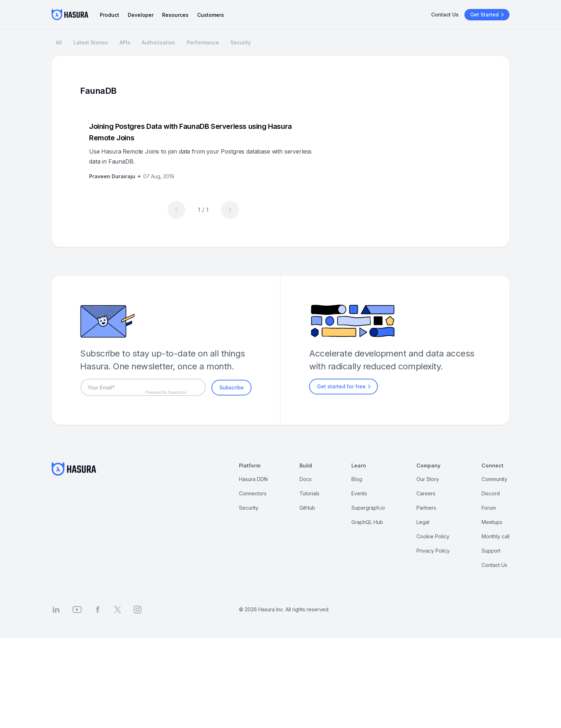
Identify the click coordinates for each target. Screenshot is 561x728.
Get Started (488, 15)
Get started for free (345, 387)
